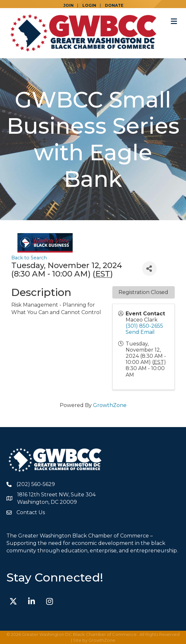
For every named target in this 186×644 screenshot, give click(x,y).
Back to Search (29, 258)
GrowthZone (110, 405)
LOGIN (89, 6)
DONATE (114, 6)
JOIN (68, 6)
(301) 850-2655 (144, 326)
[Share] (149, 269)
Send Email (140, 332)
